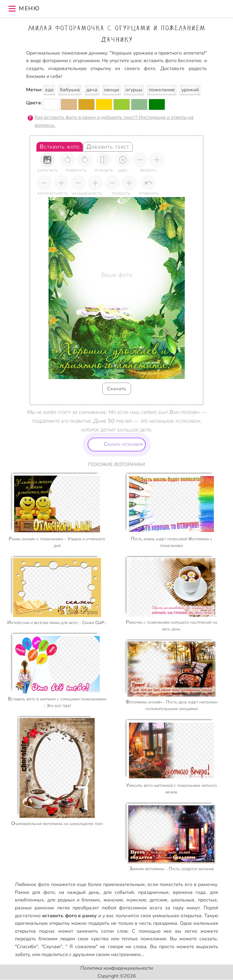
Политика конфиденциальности (117, 968)
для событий (119, 892)
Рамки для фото (35, 892)
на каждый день (79, 892)
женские (113, 900)
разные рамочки (34, 908)
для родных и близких (74, 900)
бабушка (70, 90)
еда (49, 90)
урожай (190, 90)
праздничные (153, 892)
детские (159, 900)
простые (207, 900)
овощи (111, 90)
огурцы (134, 90)
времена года (189, 892)
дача (92, 90)
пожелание (162, 90)
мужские (137, 900)
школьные (183, 900)
